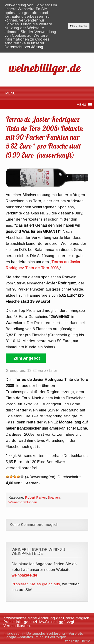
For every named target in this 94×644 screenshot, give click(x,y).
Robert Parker (35, 497)
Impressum (13, 633)
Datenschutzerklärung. (24, 47)
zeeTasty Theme (78, 641)
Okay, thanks (79, 26)
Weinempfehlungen (23, 502)
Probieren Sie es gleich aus (36, 584)
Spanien (54, 497)
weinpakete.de (24, 575)
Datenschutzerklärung (46, 633)
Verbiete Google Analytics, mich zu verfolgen (43, 635)
